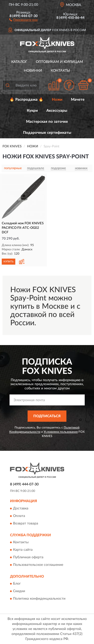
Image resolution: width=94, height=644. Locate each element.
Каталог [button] (19, 62)
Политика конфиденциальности (39, 599)
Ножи (57, 100)
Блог (17, 584)
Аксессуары (57, 111)
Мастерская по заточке (47, 122)
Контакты (60, 71)
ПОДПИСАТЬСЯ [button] (47, 416)
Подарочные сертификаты (47, 133)
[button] (23, 20)
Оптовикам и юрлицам (59, 62)
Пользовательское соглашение (38, 565)
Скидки (19, 591)
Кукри (32, 111)
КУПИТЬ (9, 262)
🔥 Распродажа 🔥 (26, 100)
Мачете (78, 100)
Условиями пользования (61, 432)
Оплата (19, 516)
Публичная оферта (28, 557)
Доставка (21, 508)
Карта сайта (23, 550)
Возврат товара (26, 523)
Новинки (33, 71)
